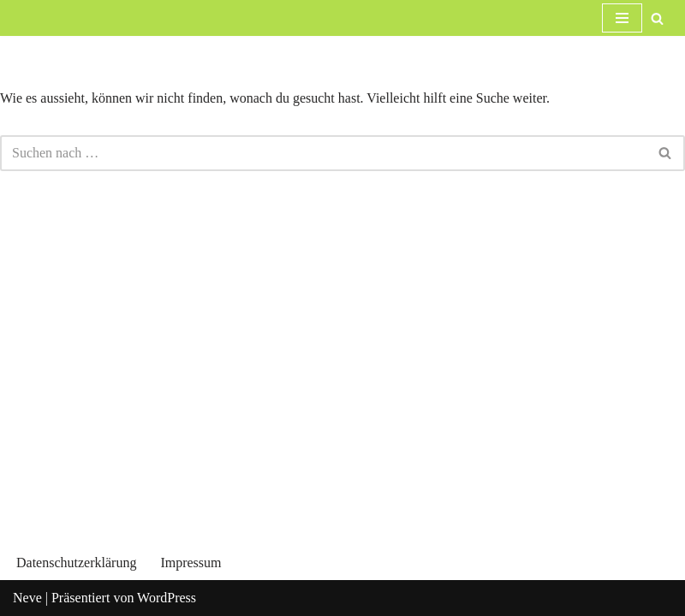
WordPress (167, 598)
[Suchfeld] (657, 18)
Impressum (191, 563)
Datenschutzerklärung (76, 563)
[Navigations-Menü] (622, 18)
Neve (27, 598)
